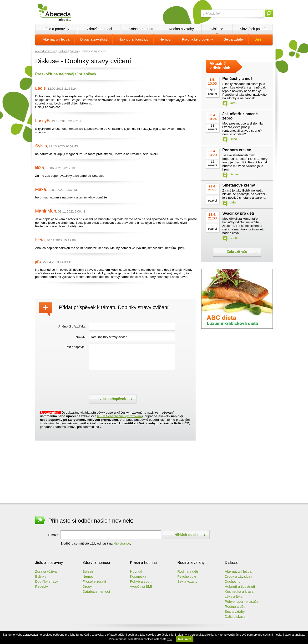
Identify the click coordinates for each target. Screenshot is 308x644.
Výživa (74, 51)
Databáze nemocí (96, 592)
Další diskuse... (237, 617)
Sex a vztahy (234, 39)
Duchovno (233, 582)
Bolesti (88, 571)
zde (169, 639)
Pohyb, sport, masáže (242, 602)
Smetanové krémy (239, 185)
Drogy (87, 587)
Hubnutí (136, 571)
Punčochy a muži (238, 79)
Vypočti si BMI (141, 587)
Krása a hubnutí (141, 29)
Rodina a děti (188, 571)
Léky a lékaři (235, 597)
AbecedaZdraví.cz (45, 51)
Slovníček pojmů (253, 29)
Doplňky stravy (47, 582)
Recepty (42, 587)
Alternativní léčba (56, 39)
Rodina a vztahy (181, 29)
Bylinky (41, 576)
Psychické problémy (197, 39)
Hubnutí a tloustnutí (134, 39)
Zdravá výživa (46, 571)
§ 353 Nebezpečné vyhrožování (119, 416)
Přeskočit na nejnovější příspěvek (66, 74)
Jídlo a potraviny (57, 29)
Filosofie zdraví (94, 582)
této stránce (122, 543)
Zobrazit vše (237, 252)
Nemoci (165, 39)
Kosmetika (138, 576)
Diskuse (217, 29)
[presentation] (125, 382)
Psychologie (187, 576)
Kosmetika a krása (239, 592)
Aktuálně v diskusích (220, 66)
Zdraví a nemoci (99, 29)
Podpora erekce (237, 150)
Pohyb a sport (141, 582)
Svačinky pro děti (238, 213)
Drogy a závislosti (94, 39)
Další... (260, 39)
